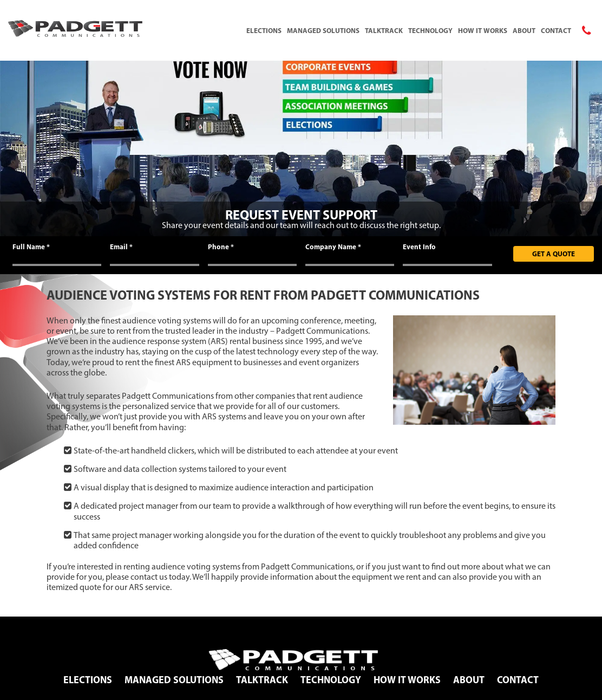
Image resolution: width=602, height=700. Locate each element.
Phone (221, 247)
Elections (264, 30)
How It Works (483, 30)
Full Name (31, 247)
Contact (556, 30)
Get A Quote (554, 254)
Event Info (419, 247)
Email (121, 247)
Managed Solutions (323, 30)
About (524, 30)
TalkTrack (384, 30)
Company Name (333, 247)
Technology (430, 30)
